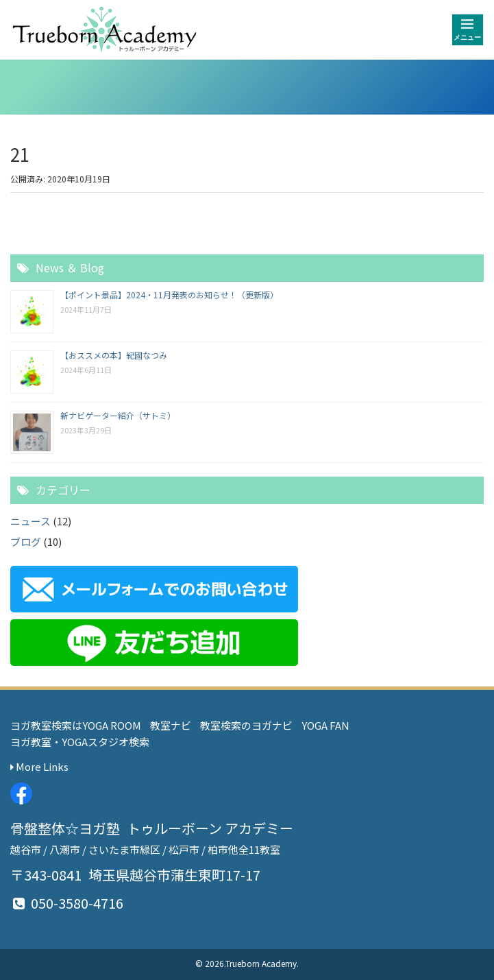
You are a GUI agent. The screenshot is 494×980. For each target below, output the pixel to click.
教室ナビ (171, 725)
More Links (39, 766)
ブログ (26, 541)
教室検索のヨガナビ (246, 725)
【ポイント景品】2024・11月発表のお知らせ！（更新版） (169, 295)
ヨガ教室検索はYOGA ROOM (76, 725)
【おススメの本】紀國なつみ (114, 355)
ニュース (30, 521)
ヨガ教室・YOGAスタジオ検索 (80, 742)
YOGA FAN (325, 725)
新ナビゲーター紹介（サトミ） (118, 415)
